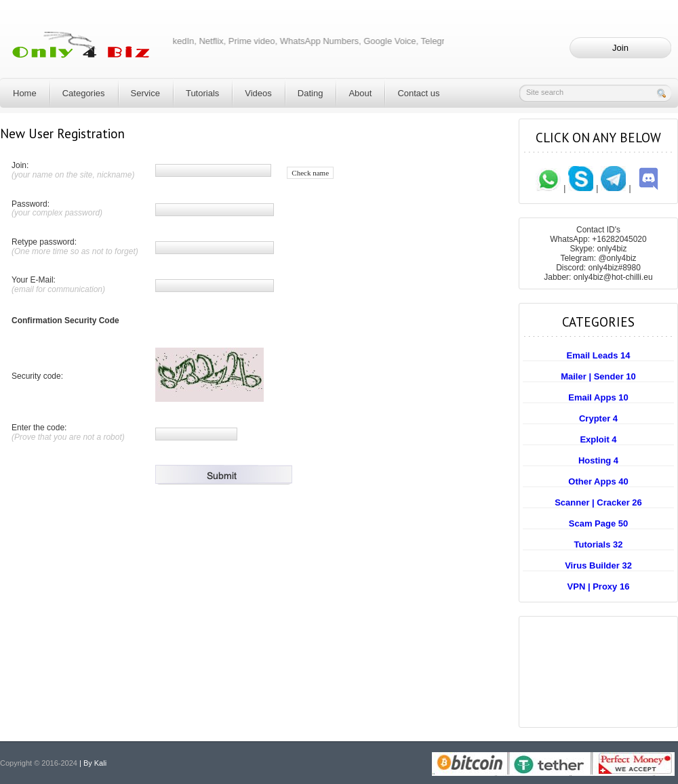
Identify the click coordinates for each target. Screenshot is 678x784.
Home (25, 93)
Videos (258, 93)
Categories (84, 93)
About (360, 93)
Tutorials (202, 93)
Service (145, 93)
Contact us (418, 93)
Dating (311, 93)
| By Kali (93, 763)
